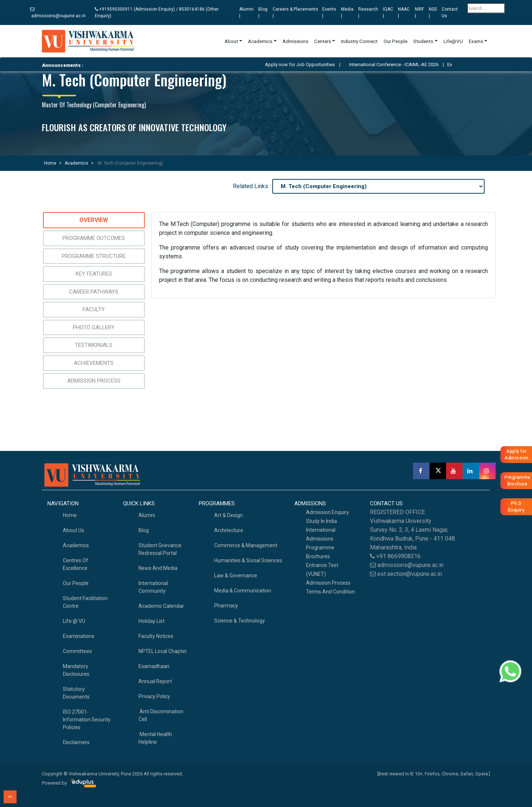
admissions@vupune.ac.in (58, 13)
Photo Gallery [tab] (94, 327)
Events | (329, 12)
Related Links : (252, 186)
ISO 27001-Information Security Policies (87, 720)
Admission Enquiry (328, 512)
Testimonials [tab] (94, 345)
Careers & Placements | (295, 12)
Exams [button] (476, 41)
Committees (77, 651)
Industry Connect (359, 41)
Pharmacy (226, 606)
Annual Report (155, 681)
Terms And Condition (330, 592)
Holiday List (152, 621)
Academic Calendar (161, 606)
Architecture (229, 530)
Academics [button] (260, 41)
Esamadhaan (154, 666)
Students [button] (423, 41)
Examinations (79, 636)
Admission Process (328, 583)
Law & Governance (236, 575)
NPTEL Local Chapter (163, 651)
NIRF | (419, 12)
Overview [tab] (94, 220)
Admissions (295, 41)
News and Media (158, 568)
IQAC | (388, 12)
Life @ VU (74, 621)
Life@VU (453, 41)
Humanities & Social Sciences (248, 560)
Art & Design (229, 515)
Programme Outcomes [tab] (94, 238)
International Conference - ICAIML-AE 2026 (404, 64)
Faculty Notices (156, 636)
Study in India (321, 521)
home (70, 515)
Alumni (147, 515)
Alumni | (246, 12)
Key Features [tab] (94, 274)
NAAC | (404, 12)
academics (76, 545)
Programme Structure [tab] (94, 256)
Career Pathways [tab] (94, 292)
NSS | (433, 12)
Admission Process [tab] (94, 381)
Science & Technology (240, 621)
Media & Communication (243, 591)
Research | (368, 12)
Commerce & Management (246, 545)
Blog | (263, 12)
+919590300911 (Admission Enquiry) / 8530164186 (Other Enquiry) (157, 12)
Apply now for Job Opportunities (310, 64)
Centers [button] (323, 41)
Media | (347, 12)
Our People (396, 41)
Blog (144, 530)
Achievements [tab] (94, 363)
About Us (73, 530)
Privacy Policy (154, 696)
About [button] (231, 41)
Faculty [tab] (94, 309)
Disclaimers (76, 742)
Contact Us (450, 12)
